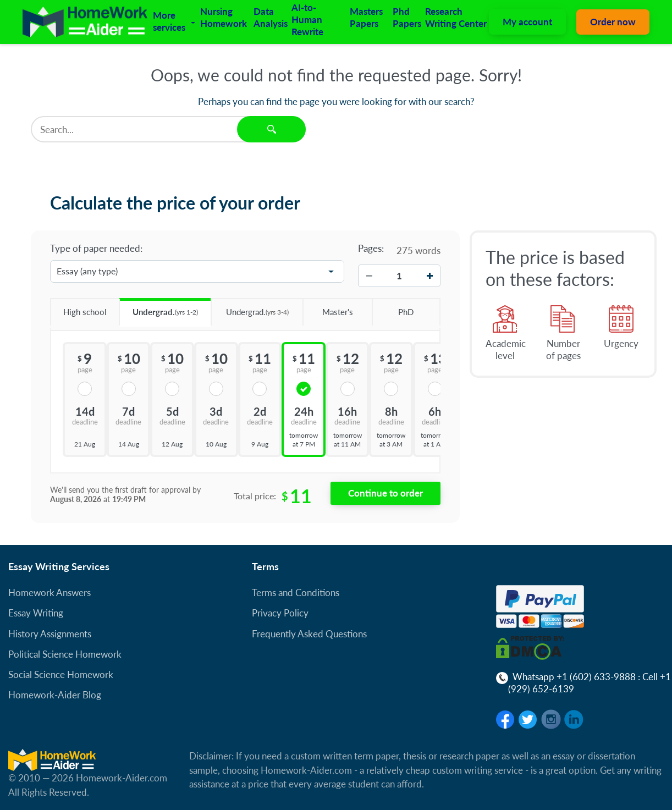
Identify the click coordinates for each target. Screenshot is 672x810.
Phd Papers (407, 17)
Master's (328, 308)
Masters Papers (366, 17)
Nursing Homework (224, 17)
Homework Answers (49, 593)
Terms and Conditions (296, 593)
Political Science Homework (65, 654)
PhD (393, 308)
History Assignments (50, 634)
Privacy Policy (280, 613)
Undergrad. (158, 308)
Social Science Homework (61, 674)
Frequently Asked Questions (309, 634)
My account (527, 22)
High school (78, 308)
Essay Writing (36, 613)
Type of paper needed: (96, 249)
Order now (613, 22)
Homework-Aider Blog (55, 695)
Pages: (371, 249)
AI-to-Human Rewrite (307, 20)
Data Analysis (271, 17)
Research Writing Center (456, 17)
